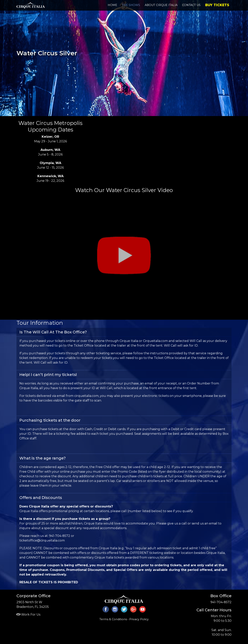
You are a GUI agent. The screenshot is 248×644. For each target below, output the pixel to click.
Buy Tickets (217, 5)
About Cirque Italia (161, 5)
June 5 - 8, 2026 (50, 152)
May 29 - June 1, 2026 (50, 139)
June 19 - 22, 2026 (50, 178)
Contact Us (191, 5)
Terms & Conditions (113, 619)
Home (112, 5)
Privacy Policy (139, 619)
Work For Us (28, 615)
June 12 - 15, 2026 (50, 165)
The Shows (131, 5)
